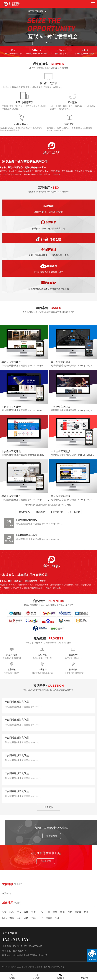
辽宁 (41, 918)
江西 (26, 918)
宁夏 (57, 918)
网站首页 (12, 976)
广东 (41, 912)
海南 (62, 912)
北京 (12, 912)
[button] (46, 43)
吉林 (33, 918)
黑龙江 (78, 912)
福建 (26, 912)
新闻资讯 (61, 976)
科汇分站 (7, 893)
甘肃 (33, 912)
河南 (86, 912)
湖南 (12, 918)
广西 (48, 912)
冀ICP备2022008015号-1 (54, 967)
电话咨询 (85, 976)
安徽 (4, 912)
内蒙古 (49, 918)
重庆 (19, 912)
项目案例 (36, 976)
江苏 (19, 918)
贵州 (55, 912)
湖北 (4, 918)
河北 (70, 912)
